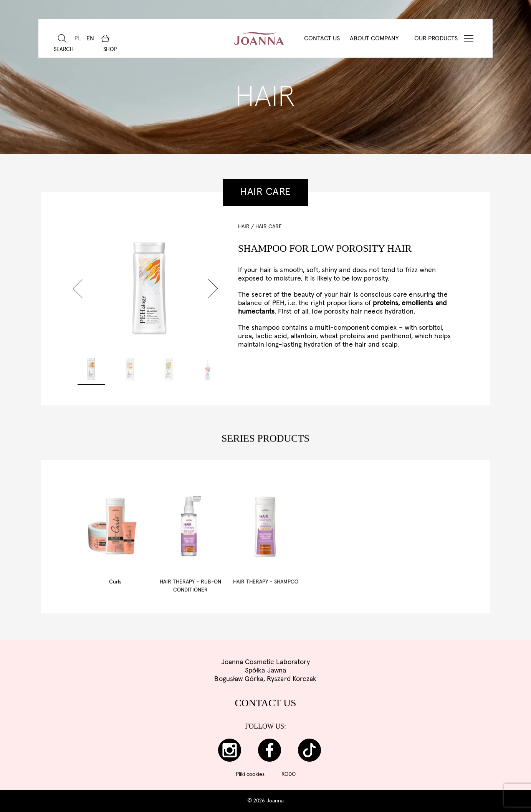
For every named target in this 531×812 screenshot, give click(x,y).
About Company (374, 38)
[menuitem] (77, 38)
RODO (289, 774)
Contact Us (322, 38)
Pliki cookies (250, 774)
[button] (78, 289)
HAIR (244, 227)
